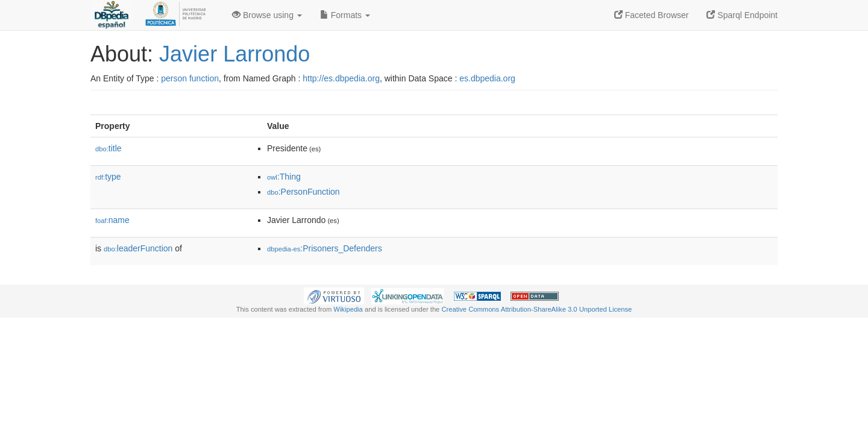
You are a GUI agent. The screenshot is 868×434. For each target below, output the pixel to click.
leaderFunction (138, 248)
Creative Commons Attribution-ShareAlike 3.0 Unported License (536, 309)
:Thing (284, 177)
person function (190, 78)
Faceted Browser (652, 15)
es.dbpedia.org (487, 78)
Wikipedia (348, 309)
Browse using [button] (267, 15)
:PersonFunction (303, 192)
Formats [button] (345, 15)
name (112, 220)
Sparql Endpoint (742, 15)
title (108, 148)
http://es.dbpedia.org (341, 78)
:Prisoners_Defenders (325, 248)
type (108, 177)
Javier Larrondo (234, 54)
